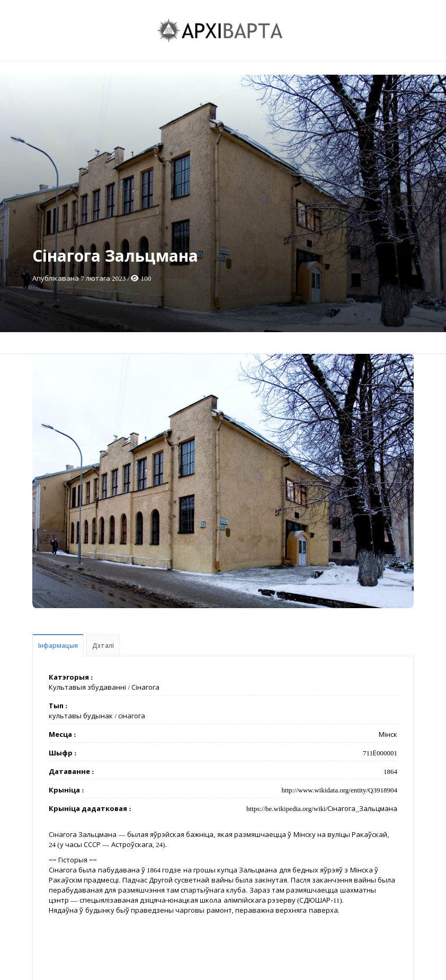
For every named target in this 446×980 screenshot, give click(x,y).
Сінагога (145, 687)
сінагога (132, 716)
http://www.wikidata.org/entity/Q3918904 (340, 790)
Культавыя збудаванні (87, 687)
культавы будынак (81, 716)
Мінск (388, 734)
